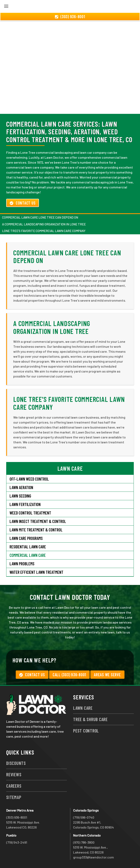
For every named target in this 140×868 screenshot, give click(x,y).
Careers (14, 786)
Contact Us (23, 203)
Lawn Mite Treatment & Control (36, 530)
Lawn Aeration (21, 487)
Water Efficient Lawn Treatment (36, 572)
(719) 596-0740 (84, 817)
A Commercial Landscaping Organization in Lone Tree (44, 224)
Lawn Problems (22, 564)
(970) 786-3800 (84, 842)
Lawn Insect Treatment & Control (38, 521)
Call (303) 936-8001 (69, 675)
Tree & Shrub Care (90, 719)
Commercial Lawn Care (28, 555)
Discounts (16, 763)
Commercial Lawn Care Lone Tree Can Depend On (40, 217)
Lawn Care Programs (26, 538)
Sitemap (14, 797)
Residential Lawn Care (28, 547)
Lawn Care (83, 708)
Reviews (14, 774)
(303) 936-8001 (17, 817)
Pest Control (86, 731)
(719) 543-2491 (17, 842)
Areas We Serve (107, 675)
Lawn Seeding (20, 496)
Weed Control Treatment (30, 513)
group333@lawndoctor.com (94, 857)
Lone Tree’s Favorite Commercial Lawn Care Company (44, 231)
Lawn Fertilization (25, 504)
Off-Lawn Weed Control (29, 479)
